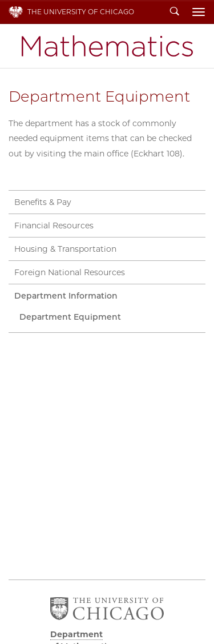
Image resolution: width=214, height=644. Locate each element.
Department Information (66, 296)
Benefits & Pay (43, 202)
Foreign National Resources (70, 272)
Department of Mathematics (107, 46)
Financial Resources (54, 226)
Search (175, 12)
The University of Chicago (81, 12)
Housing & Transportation (65, 249)
